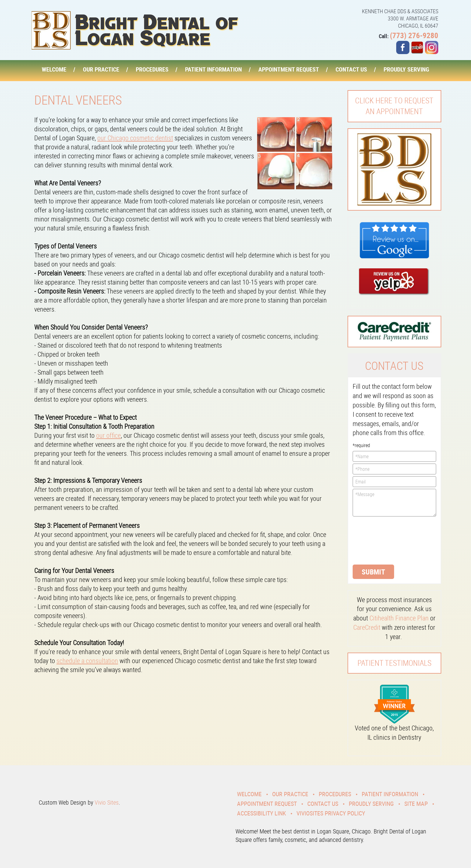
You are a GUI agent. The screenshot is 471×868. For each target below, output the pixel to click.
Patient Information (213, 69)
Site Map (416, 804)
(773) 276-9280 (414, 35)
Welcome (54, 69)
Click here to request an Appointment (394, 106)
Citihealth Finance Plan (399, 618)
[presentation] (377, 540)
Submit (373, 572)
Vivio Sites (107, 802)
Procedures (152, 69)
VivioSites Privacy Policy (331, 813)
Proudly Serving (406, 69)
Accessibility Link (261, 813)
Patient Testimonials (394, 663)
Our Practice (101, 69)
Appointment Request (289, 69)
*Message (395, 503)
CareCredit (367, 627)
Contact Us (351, 69)
